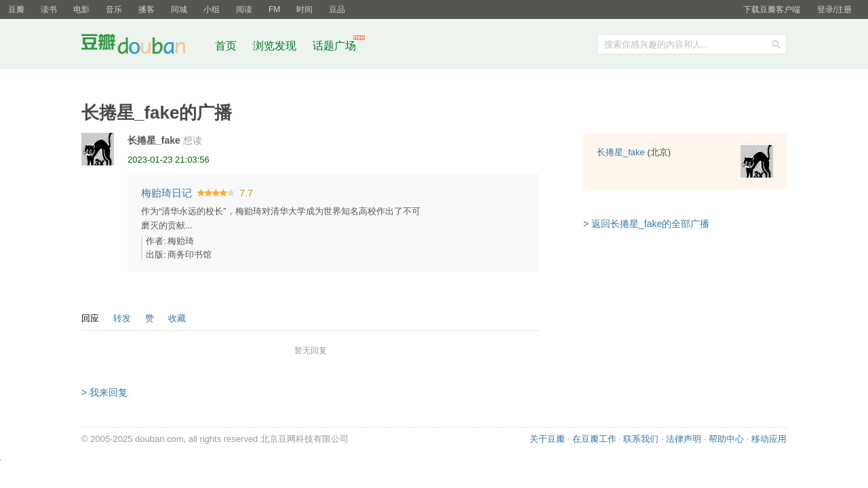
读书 (49, 9)
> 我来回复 (104, 392)
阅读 (244, 9)
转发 (122, 318)
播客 (146, 9)
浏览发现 (276, 46)
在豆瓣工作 (594, 439)
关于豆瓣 (547, 439)
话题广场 (334, 46)
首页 (226, 46)
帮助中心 (726, 439)
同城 (179, 9)
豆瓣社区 (144, 46)
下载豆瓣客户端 (772, 9)
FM (274, 9)
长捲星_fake (154, 140)
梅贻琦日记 (166, 193)
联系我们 (641, 439)
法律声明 (684, 439)
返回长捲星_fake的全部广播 (650, 224)
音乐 (114, 9)
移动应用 (769, 439)
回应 (90, 318)
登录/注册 (834, 9)
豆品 (337, 9)
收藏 (177, 318)
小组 (212, 9)
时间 (304, 9)
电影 (81, 9)
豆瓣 (16, 9)
